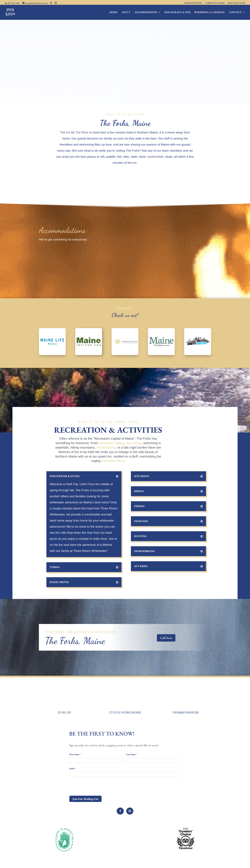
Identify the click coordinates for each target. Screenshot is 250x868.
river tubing (134, 443)
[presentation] (93, 786)
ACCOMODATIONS (146, 13)
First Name (75, 754)
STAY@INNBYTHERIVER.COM (186, 712)
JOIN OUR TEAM (236, 3)
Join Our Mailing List (85, 799)
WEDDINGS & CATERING (210, 13)
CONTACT (235, 13)
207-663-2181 (64, 712)
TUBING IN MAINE (215, 3)
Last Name (132, 754)
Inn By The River (77, 132)
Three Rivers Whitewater (90, 551)
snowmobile (155, 157)
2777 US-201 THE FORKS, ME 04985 (125, 712)
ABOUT (126, 13)
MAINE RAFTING (193, 3)
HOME (113, 13)
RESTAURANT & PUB (177, 13)
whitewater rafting (112, 443)
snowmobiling (106, 447)
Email (72, 768)
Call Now (166, 638)
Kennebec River (113, 461)
